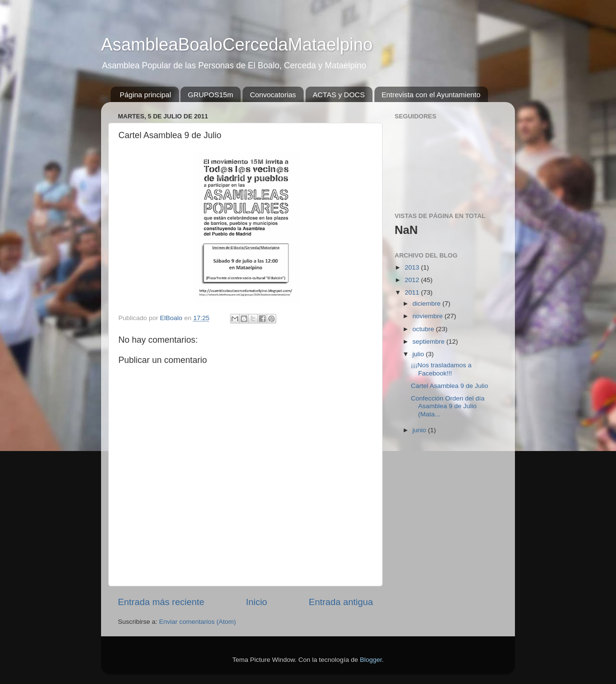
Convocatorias (273, 95)
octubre (424, 329)
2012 (413, 280)
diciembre (427, 303)
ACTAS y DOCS (339, 95)
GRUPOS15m (210, 95)
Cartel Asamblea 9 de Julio (450, 386)
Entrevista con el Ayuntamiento (431, 95)
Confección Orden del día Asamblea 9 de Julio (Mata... (448, 406)
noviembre (429, 316)
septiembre (430, 342)
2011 (413, 292)
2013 (413, 267)
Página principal (146, 95)
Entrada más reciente (161, 602)
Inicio (257, 602)
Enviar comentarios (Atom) (198, 622)
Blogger (371, 660)
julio (419, 354)
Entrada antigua (341, 602)
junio (420, 430)
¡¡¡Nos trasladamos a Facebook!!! (441, 369)
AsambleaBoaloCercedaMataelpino (237, 45)
